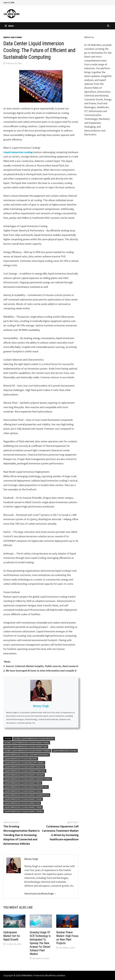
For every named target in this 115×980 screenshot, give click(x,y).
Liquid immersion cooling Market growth (24, 775)
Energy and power (13, 37)
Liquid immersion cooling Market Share (23, 799)
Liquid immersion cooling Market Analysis (24, 767)
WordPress (51, 975)
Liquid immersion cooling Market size (22, 803)
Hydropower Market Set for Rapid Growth (12, 936)
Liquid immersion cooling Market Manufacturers (28, 779)
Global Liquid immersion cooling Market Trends (27, 751)
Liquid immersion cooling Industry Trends (24, 763)
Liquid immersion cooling (18, 152)
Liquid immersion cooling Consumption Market (27, 755)
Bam (63, 975)
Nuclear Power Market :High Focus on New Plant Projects (67, 938)
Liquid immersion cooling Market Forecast (25, 771)
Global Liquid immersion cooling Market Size (26, 747)
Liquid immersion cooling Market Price (23, 783)
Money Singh (41, 706)
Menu (9, 26)
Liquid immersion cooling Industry (21, 759)
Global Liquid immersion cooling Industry (34, 739)
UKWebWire (27, 975)
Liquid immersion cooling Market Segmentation (27, 795)
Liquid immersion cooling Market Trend (23, 807)
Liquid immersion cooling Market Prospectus (26, 787)
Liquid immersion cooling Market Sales (23, 791)
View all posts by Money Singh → (40, 894)
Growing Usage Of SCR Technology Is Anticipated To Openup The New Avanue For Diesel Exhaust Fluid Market (40, 943)
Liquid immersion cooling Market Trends (24, 811)
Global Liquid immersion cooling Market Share (27, 743)
